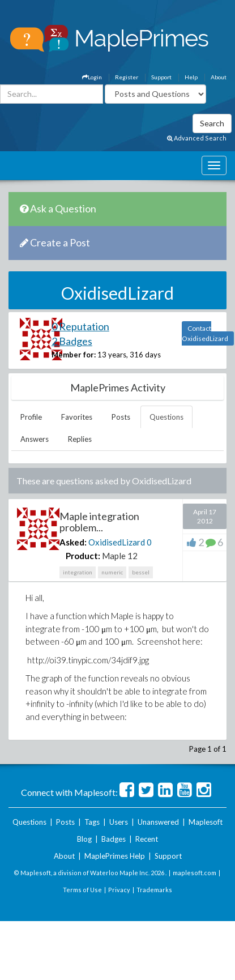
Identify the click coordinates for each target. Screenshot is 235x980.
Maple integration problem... (99, 522)
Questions (166, 417)
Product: (83, 556)
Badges (114, 839)
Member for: (74, 355)
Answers (35, 439)
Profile (31, 417)
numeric (112, 572)
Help (191, 77)
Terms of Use (82, 890)
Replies (80, 439)
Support (161, 77)
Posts (121, 417)
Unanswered (158, 822)
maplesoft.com (195, 873)
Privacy (119, 890)
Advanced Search (197, 138)
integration (78, 572)
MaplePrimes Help (115, 856)
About (219, 77)
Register (127, 77)
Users (119, 822)
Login (92, 77)
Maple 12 (120, 556)
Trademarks (154, 890)
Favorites (77, 417)
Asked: (73, 542)
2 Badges (72, 341)
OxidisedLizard (117, 542)
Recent (147, 839)
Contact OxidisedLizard (205, 333)
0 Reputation (80, 326)
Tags (92, 822)
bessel (141, 572)
